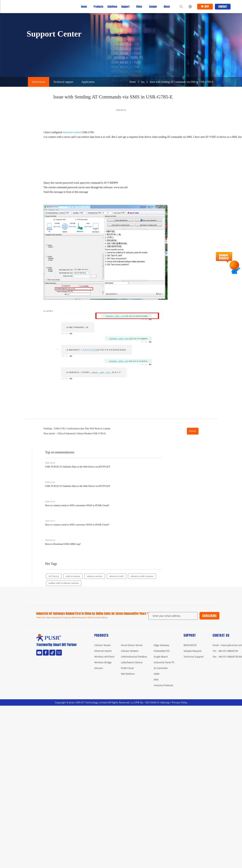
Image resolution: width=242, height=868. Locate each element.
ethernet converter (95, 576)
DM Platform (128, 674)
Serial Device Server (132, 645)
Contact (223, 7)
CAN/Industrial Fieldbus (134, 657)
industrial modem (72, 132)
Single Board (161, 657)
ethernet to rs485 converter (142, 576)
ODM (157, 674)
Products (98, 7)
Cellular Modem (130, 651)
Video (139, 7)
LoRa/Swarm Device (132, 662)
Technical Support (194, 657)
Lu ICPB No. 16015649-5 (145, 702)
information (39, 82)
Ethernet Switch (103, 651)
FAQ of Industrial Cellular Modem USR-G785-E (82, 433)
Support (125, 7)
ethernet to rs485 (116, 576)
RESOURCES (190, 645)
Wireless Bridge (103, 662)
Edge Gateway (161, 645)
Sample (153, 7)
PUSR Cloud (127, 668)
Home (84, 7)
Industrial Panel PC (164, 662)
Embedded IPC (162, 651)
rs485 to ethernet (73, 576)
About (167, 7)
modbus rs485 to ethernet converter (64, 583)
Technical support (63, 82)
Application (88, 82)
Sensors (99, 668)
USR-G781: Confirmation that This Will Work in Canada (82, 429)
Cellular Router (103, 645)
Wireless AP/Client (104, 657)
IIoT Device (54, 576)
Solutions (112, 7)
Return (193, 431)
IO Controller (161, 668)
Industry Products (163, 685)
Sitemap (165, 702)
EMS (156, 680)
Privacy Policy (180, 702)
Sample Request (193, 651)
